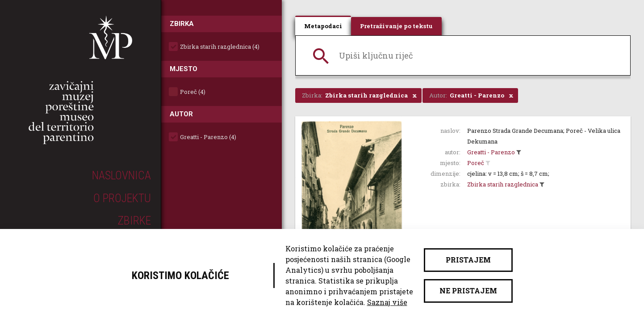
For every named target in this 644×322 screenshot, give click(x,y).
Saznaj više (387, 302)
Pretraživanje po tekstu (396, 26)
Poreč (476, 163)
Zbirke (134, 220)
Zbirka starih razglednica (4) (220, 47)
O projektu (122, 198)
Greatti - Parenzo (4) (208, 137)
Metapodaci (323, 26)
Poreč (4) (193, 92)
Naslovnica (121, 175)
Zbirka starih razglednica (503, 184)
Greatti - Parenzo (491, 152)
